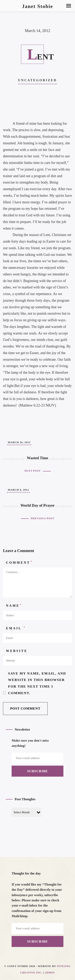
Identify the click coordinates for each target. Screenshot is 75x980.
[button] (69, 6)
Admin (50, 972)
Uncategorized (38, 80)
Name (14, 605)
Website (17, 651)
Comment (19, 562)
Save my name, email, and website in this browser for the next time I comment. (37, 683)
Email (16, 628)
